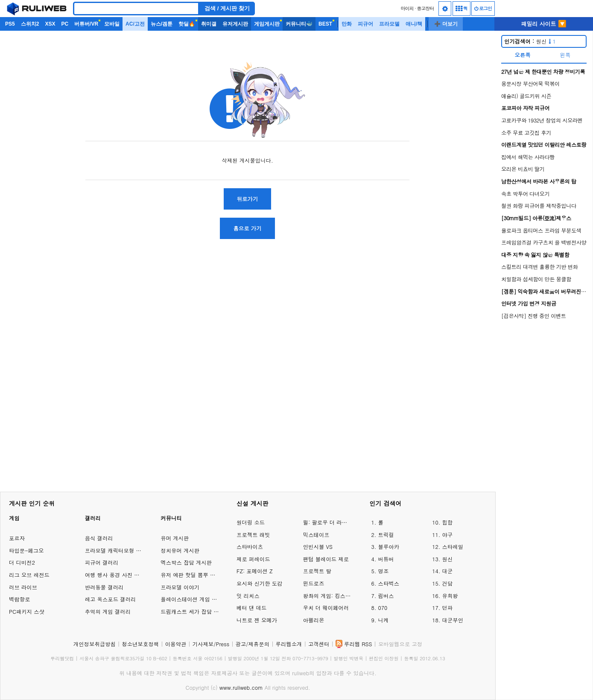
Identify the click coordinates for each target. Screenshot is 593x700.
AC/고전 (135, 24)
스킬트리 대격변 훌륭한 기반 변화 (539, 267)
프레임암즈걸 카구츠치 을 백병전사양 (544, 242)
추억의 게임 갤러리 (108, 611)
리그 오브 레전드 (29, 575)
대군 (447, 571)
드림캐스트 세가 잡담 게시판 (195, 611)
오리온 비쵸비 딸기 (523, 169)
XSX (50, 24)
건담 (447, 583)
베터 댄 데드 (251, 608)
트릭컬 (386, 535)
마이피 (407, 8)
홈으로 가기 (247, 228)
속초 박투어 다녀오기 (525, 194)
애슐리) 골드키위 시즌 (526, 96)
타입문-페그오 (26, 550)
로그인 (483, 8)
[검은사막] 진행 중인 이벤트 (534, 316)
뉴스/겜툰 (162, 24)
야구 (447, 535)
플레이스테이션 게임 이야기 (194, 599)
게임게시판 (267, 24)
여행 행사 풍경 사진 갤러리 (118, 575)
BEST (325, 24)
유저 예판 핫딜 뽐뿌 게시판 (193, 575)
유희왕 (450, 596)
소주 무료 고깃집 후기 (526, 133)
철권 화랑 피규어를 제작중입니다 (539, 206)
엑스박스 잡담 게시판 (186, 562)
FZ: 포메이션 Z (254, 571)
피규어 (365, 24)
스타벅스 (389, 583)
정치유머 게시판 (180, 550)
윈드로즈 (314, 583)
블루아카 (389, 547)
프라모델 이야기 (180, 587)
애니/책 (414, 24)
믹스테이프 (316, 535)
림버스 (386, 596)
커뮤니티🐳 (299, 24)
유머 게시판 (175, 538)
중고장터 (426, 8)
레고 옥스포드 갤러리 (111, 599)
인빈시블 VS (318, 547)
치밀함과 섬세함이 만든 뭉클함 (536, 279)
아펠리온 (314, 620)
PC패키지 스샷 (27, 611)
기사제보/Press (211, 644)
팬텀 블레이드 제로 (326, 559)
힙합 (447, 522)
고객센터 (319, 644)
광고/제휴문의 (253, 644)
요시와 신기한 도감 (259, 583)
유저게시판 (235, 24)
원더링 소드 (251, 522)
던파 (447, 608)
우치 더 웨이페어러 (326, 608)
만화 (347, 24)
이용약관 (176, 644)
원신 (530, 41)
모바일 (112, 24)
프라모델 (389, 24)
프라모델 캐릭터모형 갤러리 (118, 550)
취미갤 (209, 24)
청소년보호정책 (140, 644)
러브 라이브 (23, 587)
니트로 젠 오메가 (257, 620)
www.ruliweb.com (241, 687)
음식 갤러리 (99, 538)
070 (383, 608)
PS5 (10, 24)
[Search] (136, 9)
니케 (384, 620)
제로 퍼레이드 (253, 559)
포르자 (17, 538)
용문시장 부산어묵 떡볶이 (530, 83)
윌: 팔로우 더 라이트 (328, 522)
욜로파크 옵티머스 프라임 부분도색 (541, 230)
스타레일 (453, 547)
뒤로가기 (248, 199)
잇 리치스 (248, 596)
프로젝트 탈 (317, 571)
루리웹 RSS (358, 644)
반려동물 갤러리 (104, 587)
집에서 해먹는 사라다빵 (528, 157)
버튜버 (386, 559)
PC (65, 24)
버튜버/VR (86, 24)
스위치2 (30, 24)
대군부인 (453, 620)
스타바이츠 (250, 547)
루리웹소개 (289, 644)
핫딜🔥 (187, 24)
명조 (384, 571)
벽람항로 (20, 599)
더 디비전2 (22, 562)
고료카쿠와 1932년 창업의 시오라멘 (542, 120)
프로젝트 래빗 (253, 535)
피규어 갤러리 (102, 562)
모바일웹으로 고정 (400, 644)
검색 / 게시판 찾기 (227, 8)
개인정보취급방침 (95, 644)
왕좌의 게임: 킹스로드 (328, 596)
